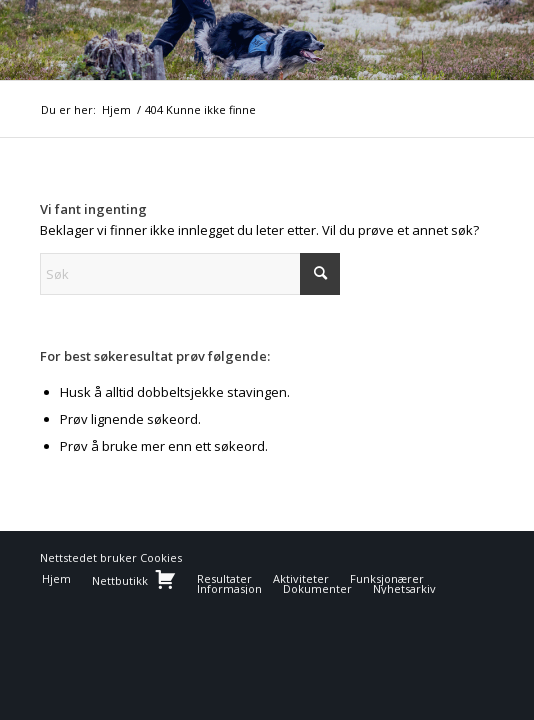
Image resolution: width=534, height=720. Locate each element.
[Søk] (190, 274)
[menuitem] (56, 579)
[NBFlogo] (221, 40)
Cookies (161, 557)
